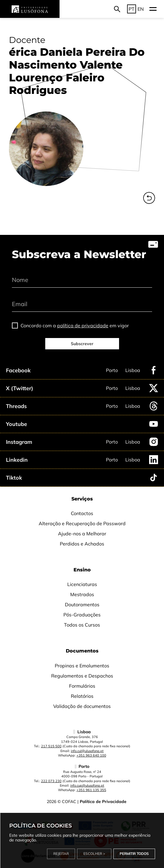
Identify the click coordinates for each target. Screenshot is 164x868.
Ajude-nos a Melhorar (82, 534)
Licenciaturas (82, 584)
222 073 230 (51, 781)
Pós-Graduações (82, 615)
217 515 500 (51, 746)
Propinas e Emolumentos (82, 666)
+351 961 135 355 (91, 790)
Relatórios (82, 696)
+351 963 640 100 (91, 755)
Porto (112, 370)
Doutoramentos (82, 604)
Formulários (82, 686)
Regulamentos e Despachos (82, 676)
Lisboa (133, 370)
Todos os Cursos (82, 625)
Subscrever (82, 344)
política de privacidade (83, 325)
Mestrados (82, 594)
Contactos (82, 513)
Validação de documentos (82, 706)
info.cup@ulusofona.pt (87, 785)
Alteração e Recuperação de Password (82, 523)
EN (141, 9)
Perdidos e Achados (82, 544)
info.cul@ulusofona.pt (87, 751)
